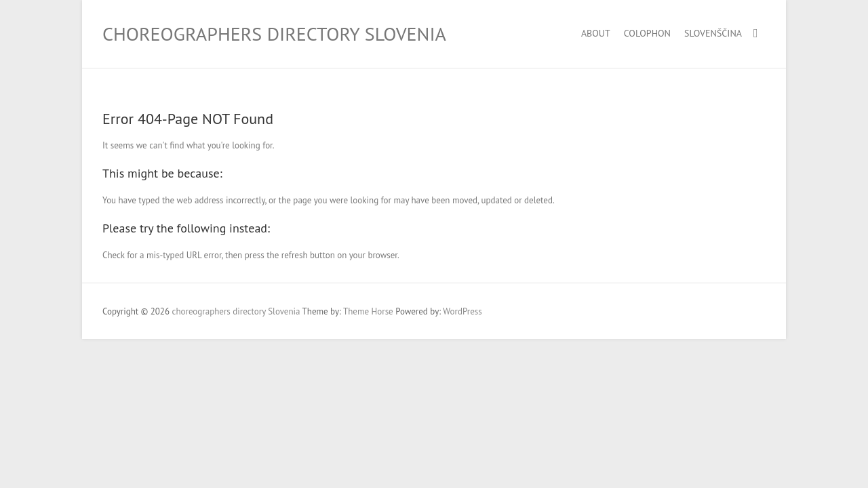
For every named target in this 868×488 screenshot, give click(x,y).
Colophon (647, 33)
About (596, 33)
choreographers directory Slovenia (274, 34)
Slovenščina (713, 33)
